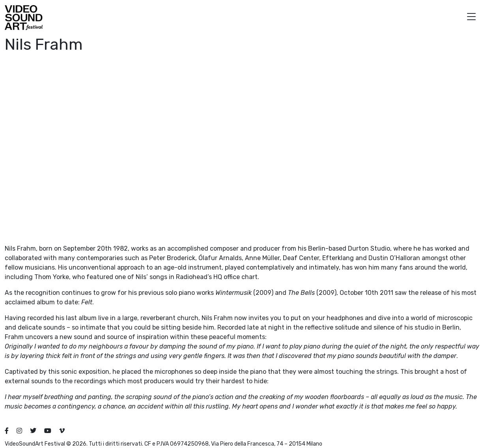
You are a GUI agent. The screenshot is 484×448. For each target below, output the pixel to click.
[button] (471, 18)
